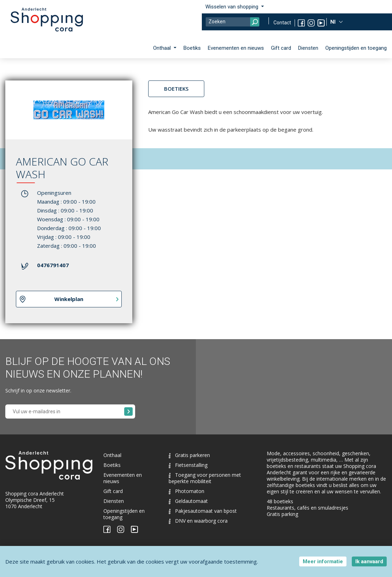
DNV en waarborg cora (198, 521)
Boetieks (176, 89)
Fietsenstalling (188, 465)
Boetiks (192, 48)
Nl (334, 22)
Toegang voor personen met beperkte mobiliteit (205, 478)
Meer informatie (323, 561)
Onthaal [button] (163, 48)
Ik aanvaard (369, 561)
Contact (282, 23)
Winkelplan (69, 299)
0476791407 (53, 265)
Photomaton (186, 491)
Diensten (308, 48)
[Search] (233, 22)
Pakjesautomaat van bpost (203, 511)
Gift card (281, 48)
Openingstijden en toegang (356, 48)
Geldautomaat (188, 501)
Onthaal (112, 455)
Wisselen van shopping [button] (233, 7)
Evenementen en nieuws (236, 48)
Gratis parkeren (189, 455)
